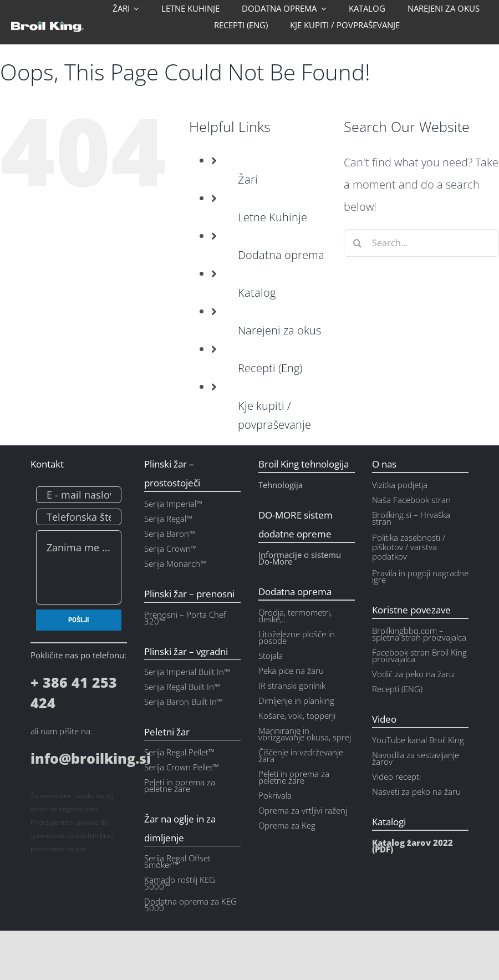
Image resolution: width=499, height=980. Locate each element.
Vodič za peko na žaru (413, 674)
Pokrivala (275, 795)
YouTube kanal (401, 740)
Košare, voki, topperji (297, 715)
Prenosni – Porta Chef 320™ (185, 618)
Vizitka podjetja (400, 485)
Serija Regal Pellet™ (179, 752)
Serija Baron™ (170, 534)
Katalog (257, 293)
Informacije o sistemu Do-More (300, 558)
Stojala (271, 656)
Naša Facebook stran (411, 500)
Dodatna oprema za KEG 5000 (190, 905)
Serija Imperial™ (173, 504)
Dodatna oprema (281, 255)
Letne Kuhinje (273, 217)
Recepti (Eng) (270, 368)
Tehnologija (281, 485)
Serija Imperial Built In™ (187, 672)
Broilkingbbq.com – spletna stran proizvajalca (419, 634)
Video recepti (396, 776)
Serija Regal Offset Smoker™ (177, 861)
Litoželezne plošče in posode (297, 637)
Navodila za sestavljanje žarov (416, 758)
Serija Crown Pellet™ (182, 767)
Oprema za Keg (287, 825)
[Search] (358, 243)
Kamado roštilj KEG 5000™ (180, 883)
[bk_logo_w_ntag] (47, 26)
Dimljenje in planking (296, 700)
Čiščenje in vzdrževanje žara (301, 755)
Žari (248, 179)
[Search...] (421, 243)
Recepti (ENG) (397, 689)
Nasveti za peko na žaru (416, 791)
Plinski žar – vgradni (186, 651)
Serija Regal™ (168, 519)
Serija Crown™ (170, 549)
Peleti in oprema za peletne (180, 785)
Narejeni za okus (279, 330)
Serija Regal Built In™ (182, 687)
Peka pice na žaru (291, 671)
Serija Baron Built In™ (184, 702)
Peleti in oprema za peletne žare (294, 777)
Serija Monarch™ (175, 563)
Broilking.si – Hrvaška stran (411, 518)
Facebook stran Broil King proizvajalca (419, 656)
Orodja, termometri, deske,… (295, 616)
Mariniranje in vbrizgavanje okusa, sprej (305, 734)
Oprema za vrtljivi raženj (303, 810)
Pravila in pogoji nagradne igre (420, 576)
